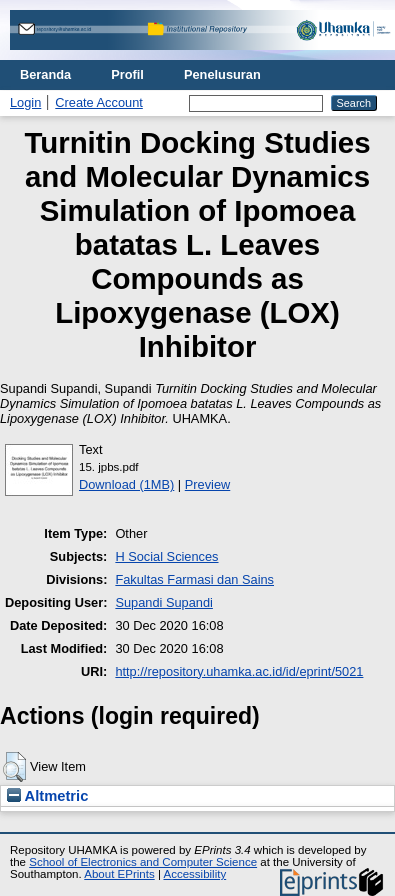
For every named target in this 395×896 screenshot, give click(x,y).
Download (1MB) (126, 484)
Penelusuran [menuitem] (222, 74)
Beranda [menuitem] (45, 74)
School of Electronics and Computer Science (143, 862)
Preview (208, 484)
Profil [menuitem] (127, 74)
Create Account (99, 102)
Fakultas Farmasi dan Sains (194, 579)
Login (25, 102)
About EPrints (119, 874)
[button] (14, 767)
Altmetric (47, 796)
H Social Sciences (166, 556)
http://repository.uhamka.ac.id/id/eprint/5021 (239, 671)
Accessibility (194, 874)
